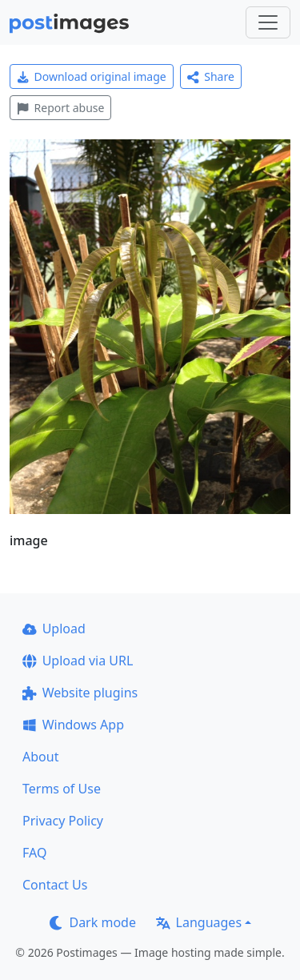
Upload (54, 629)
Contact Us (55, 885)
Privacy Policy (63, 821)
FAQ (34, 853)
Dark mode (93, 922)
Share (211, 76)
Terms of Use (62, 789)
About (40, 757)
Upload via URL (78, 661)
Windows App (73, 725)
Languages (199, 922)
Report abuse (60, 108)
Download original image (92, 76)
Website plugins (80, 693)
